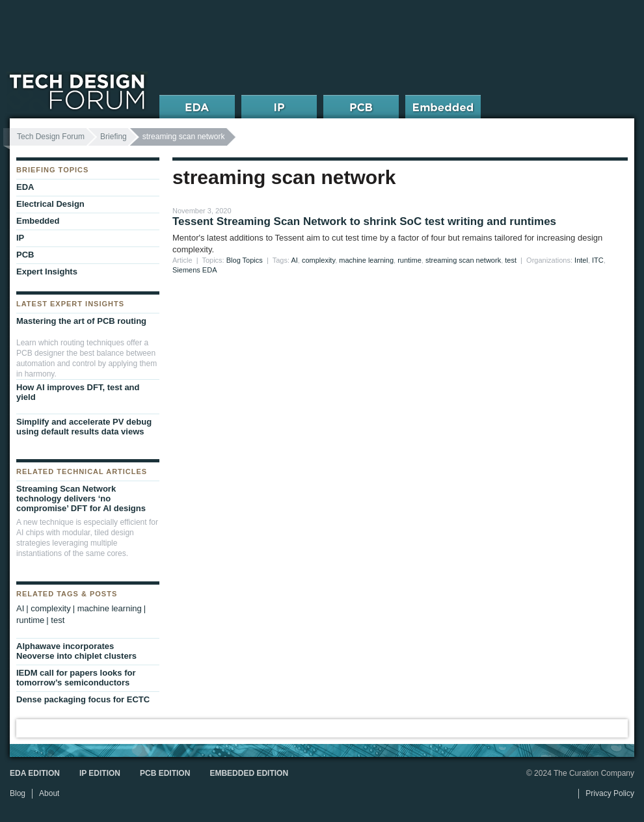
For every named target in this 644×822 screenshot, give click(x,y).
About (49, 793)
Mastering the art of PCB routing (81, 321)
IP (20, 238)
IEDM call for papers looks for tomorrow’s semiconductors (76, 678)
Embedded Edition (249, 773)
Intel (581, 260)
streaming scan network (463, 260)
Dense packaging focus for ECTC (83, 699)
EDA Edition (35, 773)
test (511, 260)
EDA (25, 187)
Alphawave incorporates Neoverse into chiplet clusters (76, 651)
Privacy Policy (610, 793)
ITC (598, 260)
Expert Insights (47, 272)
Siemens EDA (195, 270)
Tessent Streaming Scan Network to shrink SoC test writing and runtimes (364, 221)
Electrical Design (50, 204)
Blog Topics (245, 260)
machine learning (366, 260)
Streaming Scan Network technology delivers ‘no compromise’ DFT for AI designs (81, 498)
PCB (25, 255)
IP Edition (100, 773)
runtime (409, 260)
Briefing (114, 137)
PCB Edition (165, 773)
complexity (318, 260)
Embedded (38, 221)
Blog (18, 793)
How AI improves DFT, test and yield (78, 392)
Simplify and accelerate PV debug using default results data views (84, 427)
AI (294, 260)
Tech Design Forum (51, 137)
